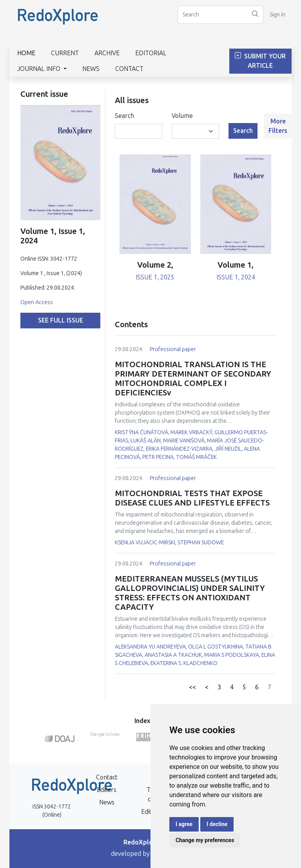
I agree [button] (184, 824)
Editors (107, 790)
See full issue (61, 320)
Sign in (277, 15)
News (91, 69)
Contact (129, 69)
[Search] (212, 15)
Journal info (40, 69)
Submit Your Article (260, 61)
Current (65, 53)
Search (124, 116)
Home (26, 53)
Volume (182, 116)
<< (192, 687)
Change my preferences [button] (205, 840)
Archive (107, 53)
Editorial (151, 53)
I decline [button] (217, 824)
